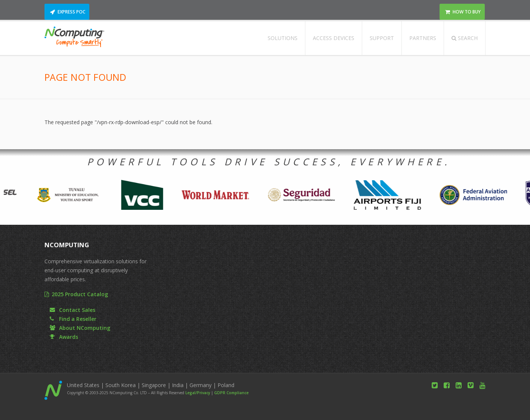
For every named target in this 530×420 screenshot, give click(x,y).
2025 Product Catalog (80, 294)
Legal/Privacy (198, 393)
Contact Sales (77, 310)
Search (465, 38)
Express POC (71, 12)
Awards (69, 337)
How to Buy (467, 12)
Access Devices (334, 38)
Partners (423, 38)
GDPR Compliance (231, 393)
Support (382, 38)
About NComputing (85, 328)
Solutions (283, 38)
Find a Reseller (78, 319)
